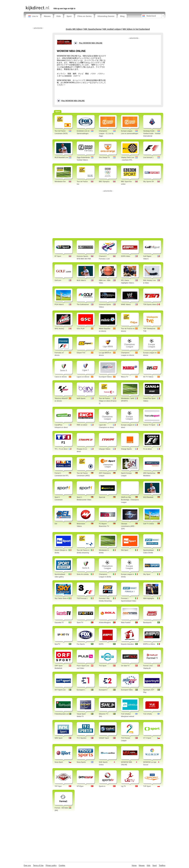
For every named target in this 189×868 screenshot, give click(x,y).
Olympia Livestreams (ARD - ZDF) (128, 526)
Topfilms (162, 865)
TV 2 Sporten (82, 738)
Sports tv (102, 786)
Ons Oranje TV (104, 157)
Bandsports (147, 622)
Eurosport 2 (103, 690)
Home (134, 865)
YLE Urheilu (148, 714)
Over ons (27, 865)
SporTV (57, 644)
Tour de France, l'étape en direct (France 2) (108, 401)
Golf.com (58, 280)
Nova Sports (81, 762)
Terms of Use (38, 865)
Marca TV (125, 377)
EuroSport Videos (105, 377)
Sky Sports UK (149, 181)
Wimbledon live (60, 181)
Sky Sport (147, 574)
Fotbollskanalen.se (61, 714)
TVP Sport (147, 786)
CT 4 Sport (147, 738)
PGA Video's (59, 304)
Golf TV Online (149, 524)
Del (56, 524)
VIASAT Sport (104, 738)
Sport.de (102, 497)
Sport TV (80, 622)
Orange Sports (126, 449)
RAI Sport (125, 550)
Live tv (33, 16)
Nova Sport (59, 762)
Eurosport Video (127, 690)
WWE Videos (126, 304)
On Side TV (125, 666)
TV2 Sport (103, 666)
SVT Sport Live (60, 690)
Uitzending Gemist (106, 16)
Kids (59, 16)
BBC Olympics (104, 181)
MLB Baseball (148, 497)
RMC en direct (82, 425)
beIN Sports (81, 398)
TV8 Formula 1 (82, 598)
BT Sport (58, 256)
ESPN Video (126, 256)
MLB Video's (81, 280)
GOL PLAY (81, 329)
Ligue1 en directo (83, 377)
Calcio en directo (61, 377)
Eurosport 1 (81, 690)
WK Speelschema (93, 29)
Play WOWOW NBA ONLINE (73, 101)
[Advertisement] (60, 3)
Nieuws (47, 16)
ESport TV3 (81, 353)
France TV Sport (149, 425)
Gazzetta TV (59, 622)
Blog (122, 16)
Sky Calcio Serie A (61, 598)
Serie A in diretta (83, 574)
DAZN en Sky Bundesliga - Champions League (130, 500)
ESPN (101, 644)
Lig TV (123, 786)
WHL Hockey (59, 329)
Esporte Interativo (127, 644)
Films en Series (85, 16)
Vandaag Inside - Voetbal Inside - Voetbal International (152, 133)
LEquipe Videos (105, 449)
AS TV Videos (148, 377)
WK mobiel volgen (112, 29)
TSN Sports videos (150, 304)
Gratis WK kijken (74, 29)
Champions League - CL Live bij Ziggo (106, 133)
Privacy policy (51, 865)
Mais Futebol (126, 622)
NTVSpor (80, 786)
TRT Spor (58, 786)
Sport (69, 16)
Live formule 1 (148, 157)
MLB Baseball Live (61, 157)
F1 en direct (148, 449)
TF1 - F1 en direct (61, 449)
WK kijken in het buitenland (136, 29)
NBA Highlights (149, 598)
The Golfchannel (83, 304)
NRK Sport (59, 738)
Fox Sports (81, 644)
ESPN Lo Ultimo (149, 644)
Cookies (62, 865)
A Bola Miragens (105, 622)
